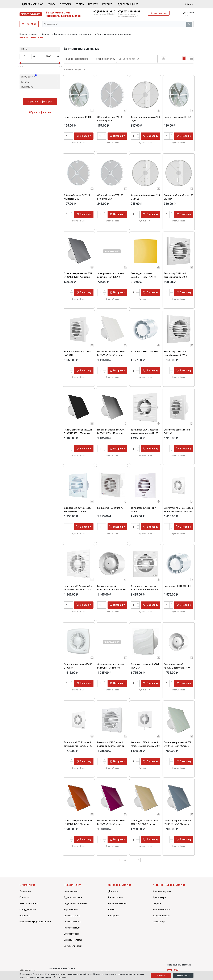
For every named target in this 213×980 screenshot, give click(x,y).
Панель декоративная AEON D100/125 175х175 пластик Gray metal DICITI (78, 277)
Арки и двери (159, 897)
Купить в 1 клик (79, 143)
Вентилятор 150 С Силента (110, 508)
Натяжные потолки (162, 910)
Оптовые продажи (73, 946)
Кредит (112, 910)
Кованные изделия (162, 891)
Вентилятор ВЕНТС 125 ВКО (144, 352)
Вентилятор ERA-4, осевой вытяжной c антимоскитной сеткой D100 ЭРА (144, 590)
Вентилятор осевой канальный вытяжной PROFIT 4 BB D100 (112, 590)
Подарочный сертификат (76, 903)
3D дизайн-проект (161, 916)
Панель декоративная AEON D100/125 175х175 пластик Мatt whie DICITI (111, 355)
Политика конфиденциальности (35, 922)
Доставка (65, 4)
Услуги (51, 4)
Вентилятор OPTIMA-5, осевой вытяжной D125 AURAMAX (175, 355)
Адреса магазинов (32, 4)
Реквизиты (25, 916)
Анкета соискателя (29, 903)
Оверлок (157, 903)
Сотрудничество (28, 910)
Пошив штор (159, 922)
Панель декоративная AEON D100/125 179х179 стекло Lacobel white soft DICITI (178, 746)
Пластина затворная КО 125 (178, 117)
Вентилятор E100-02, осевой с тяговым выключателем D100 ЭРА (145, 746)
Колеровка (114, 916)
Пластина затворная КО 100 (78, 117)
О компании (25, 891)
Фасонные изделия (118, 903)
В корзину (84, 136)
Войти (189, 4)
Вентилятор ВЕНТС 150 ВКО (177, 586)
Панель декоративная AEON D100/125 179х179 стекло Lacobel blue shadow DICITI (178, 824)
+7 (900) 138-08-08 (129, 11)
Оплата (80, 4)
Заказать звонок (159, 13)
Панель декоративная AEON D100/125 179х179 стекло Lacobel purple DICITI (111, 824)
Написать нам (71, 891)
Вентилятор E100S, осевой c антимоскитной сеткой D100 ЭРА (144, 433)
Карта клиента (71, 910)
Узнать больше (183, 975)
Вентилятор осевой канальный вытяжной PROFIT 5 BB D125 (178, 668)
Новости (93, 4)
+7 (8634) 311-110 (104, 11)
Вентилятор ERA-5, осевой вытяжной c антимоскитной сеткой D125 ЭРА (111, 746)
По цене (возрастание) (77, 59)
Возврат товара (72, 934)
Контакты (108, 4)
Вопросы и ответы (73, 940)
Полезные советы (73, 922)
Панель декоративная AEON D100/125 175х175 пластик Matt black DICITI (78, 433)
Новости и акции (72, 928)
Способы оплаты (72, 916)
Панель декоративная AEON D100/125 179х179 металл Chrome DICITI (111, 433)
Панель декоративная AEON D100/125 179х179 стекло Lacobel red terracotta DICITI (78, 824)
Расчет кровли (115, 897)
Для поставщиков (128, 4)
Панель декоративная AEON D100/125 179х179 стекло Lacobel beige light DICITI (144, 824)
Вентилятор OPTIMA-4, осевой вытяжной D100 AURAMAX (175, 277)
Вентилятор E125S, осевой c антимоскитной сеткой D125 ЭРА (78, 590)
